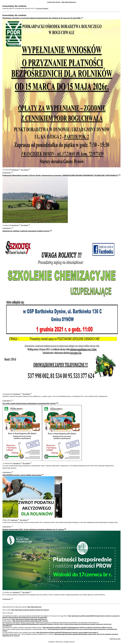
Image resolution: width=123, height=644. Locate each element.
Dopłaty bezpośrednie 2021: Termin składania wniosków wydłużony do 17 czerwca (33, 529)
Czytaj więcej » (7, 173)
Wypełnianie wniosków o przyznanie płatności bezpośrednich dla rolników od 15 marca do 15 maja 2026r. (42, 18)
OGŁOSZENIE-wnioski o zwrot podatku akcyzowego (22, 475)
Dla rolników (25, 170)
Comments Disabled (42, 8)
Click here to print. (115, 639)
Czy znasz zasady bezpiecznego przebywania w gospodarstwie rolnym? (29, 403)
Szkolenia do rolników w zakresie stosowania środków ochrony (26, 231)
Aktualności (15, 170)
